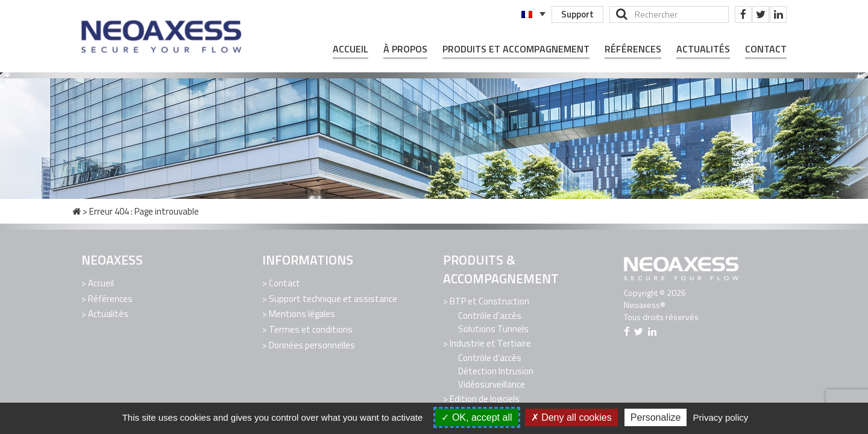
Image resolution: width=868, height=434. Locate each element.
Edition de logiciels (485, 398)
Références (633, 49)
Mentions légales (302, 314)
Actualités (703, 49)
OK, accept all (476, 417)
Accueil (351, 49)
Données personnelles (312, 344)
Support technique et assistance (333, 298)
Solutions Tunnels (493, 329)
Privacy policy (721, 417)
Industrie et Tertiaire (490, 343)
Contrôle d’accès (490, 316)
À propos (405, 49)
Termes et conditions (311, 329)
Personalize (656, 417)
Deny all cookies (571, 417)
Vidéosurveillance (492, 384)
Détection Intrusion (496, 370)
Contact (766, 49)
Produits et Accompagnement (516, 49)
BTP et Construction (489, 301)
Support (577, 14)
